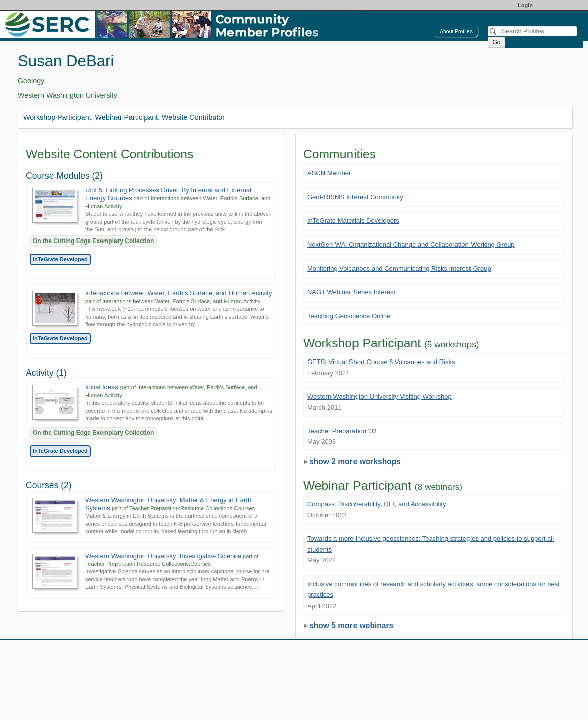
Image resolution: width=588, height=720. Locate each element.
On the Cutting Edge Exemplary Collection (93, 241)
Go (496, 42)
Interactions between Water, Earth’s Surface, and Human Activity (179, 293)
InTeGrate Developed (60, 259)
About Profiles (456, 31)
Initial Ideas (102, 387)
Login (525, 5)
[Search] (532, 31)
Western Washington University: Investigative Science (163, 556)
